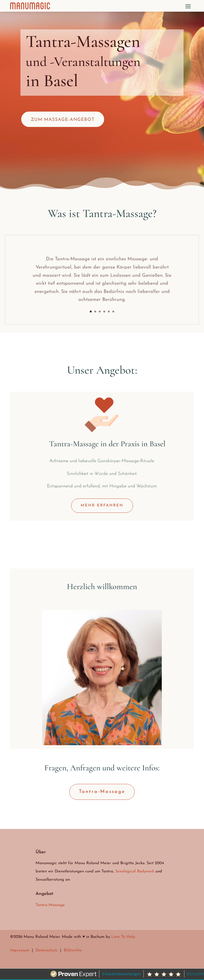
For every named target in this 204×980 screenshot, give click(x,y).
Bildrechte (73, 950)
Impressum (20, 950)
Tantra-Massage (102, 792)
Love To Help (123, 937)
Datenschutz (46, 950)
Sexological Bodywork (135, 871)
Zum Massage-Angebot (63, 120)
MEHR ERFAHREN (102, 506)
